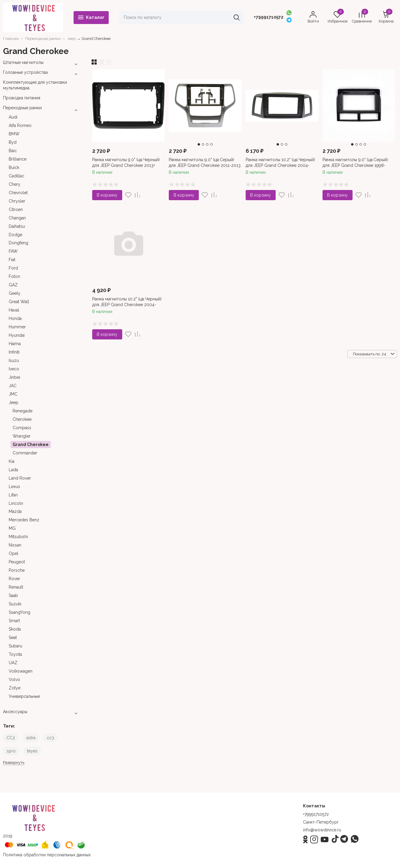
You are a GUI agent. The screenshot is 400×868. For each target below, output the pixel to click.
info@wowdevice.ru (322, 830)
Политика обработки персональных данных (47, 855)
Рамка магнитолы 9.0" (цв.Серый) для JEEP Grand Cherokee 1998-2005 (355, 165)
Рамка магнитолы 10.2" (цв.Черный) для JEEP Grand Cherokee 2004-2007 (127, 304)
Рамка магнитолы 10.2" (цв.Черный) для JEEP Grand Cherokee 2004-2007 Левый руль (280, 165)
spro (11, 751)
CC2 (11, 738)
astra (31, 738)
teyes (32, 751)
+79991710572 (269, 17)
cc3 (50, 738)
